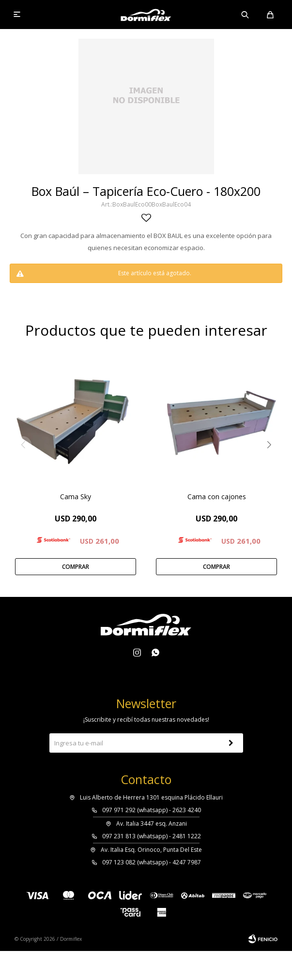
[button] (269, 445)
